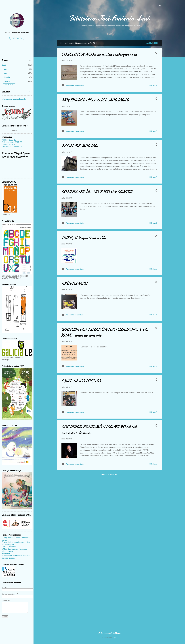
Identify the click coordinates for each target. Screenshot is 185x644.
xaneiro (7, 81)
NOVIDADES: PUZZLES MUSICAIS (95, 100)
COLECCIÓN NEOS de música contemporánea (99, 54)
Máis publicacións (109, 475)
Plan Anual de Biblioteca (12, 147)
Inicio (109, 34)
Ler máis (153, 86)
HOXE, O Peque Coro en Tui (84, 238)
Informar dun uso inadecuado (14, 99)
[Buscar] (160, 6)
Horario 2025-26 (9, 144)
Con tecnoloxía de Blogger (109, 633)
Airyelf (115, 638)
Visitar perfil (17, 38)
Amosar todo (152, 43)
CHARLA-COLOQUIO (81, 381)
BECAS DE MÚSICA (79, 146)
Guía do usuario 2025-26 (12, 142)
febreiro (7, 77)
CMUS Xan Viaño (9, 547)
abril (6, 69)
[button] (156, 53)
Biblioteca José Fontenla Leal (109, 18)
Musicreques (7, 551)
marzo (6, 73)
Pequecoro (6, 553)
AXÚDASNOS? (75, 283)
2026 (4, 65)
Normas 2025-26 (9, 140)
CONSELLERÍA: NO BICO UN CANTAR (97, 192)
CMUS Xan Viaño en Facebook (14, 549)
